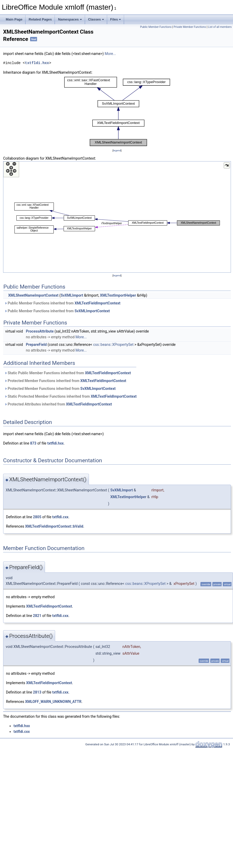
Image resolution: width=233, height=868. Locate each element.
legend (117, 150)
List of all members (220, 27)
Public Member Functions (156, 27)
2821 (37, 616)
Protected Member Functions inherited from (65, 381)
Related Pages (40, 19)
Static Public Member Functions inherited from (68, 373)
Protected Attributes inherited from (58, 404)
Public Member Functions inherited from (62, 303)
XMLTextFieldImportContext (98, 303)
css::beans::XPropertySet (113, 345)
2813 (37, 692)
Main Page (14, 19)
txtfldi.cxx (60, 517)
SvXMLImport (72, 295)
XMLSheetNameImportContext (33, 295)
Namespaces (70, 19)
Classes (96, 19)
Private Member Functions (190, 27)
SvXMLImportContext (92, 311)
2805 (37, 517)
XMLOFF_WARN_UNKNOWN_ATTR (53, 702)
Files (116, 19)
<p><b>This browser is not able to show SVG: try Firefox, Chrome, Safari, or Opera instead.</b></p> (117, 111)
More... (110, 54)
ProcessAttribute (40, 331)
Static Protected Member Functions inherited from (70, 396)
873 (33, 443)
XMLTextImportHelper (118, 295)
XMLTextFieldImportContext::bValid (54, 526)
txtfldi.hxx (37, 63)
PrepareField (36, 345)
